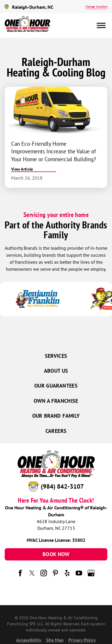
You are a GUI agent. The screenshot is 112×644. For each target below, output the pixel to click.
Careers (56, 431)
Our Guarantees (56, 386)
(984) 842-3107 (62, 486)
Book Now (56, 554)
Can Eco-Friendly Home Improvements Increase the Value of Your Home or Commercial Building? (54, 151)
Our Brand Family (56, 416)
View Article (22, 169)
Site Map (55, 640)
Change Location (96, 7)
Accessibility (29, 640)
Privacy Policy (82, 640)
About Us (56, 371)
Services (56, 356)
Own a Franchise (56, 401)
